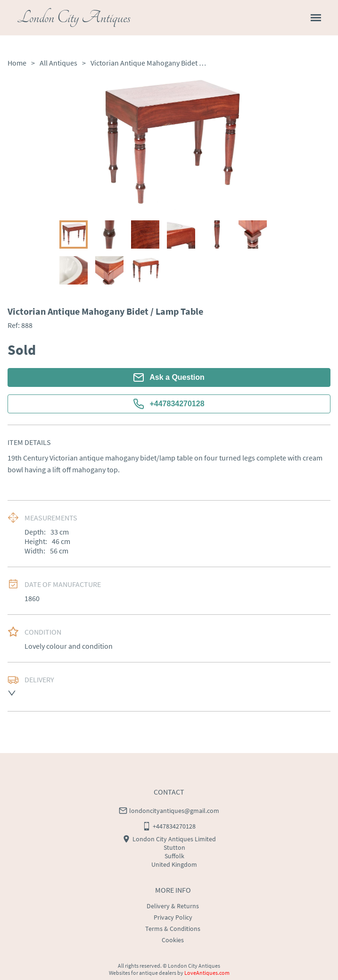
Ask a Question (169, 377)
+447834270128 (169, 404)
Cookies (173, 940)
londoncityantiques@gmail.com (174, 811)
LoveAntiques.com (207, 973)
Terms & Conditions (173, 929)
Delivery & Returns (173, 906)
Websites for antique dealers (143, 973)
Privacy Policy (173, 917)
